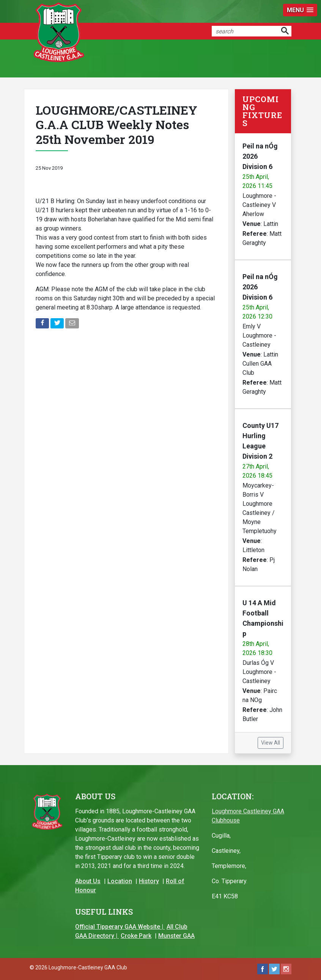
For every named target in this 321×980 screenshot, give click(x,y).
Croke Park (136, 936)
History (149, 881)
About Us (88, 881)
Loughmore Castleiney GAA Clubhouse (248, 816)
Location (120, 881)
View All (271, 743)
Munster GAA (176, 936)
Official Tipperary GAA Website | (120, 927)
